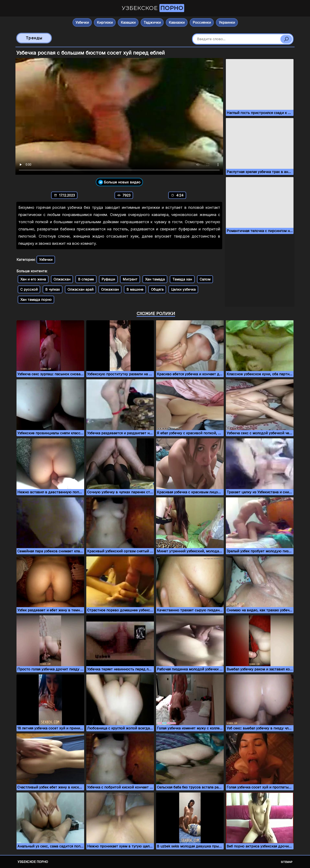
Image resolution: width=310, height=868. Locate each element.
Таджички (152, 22)
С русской (29, 289)
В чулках (53, 289)
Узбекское (153, 8)
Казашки (128, 22)
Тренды (34, 38)
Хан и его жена (33, 279)
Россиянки (202, 22)
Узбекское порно (33, 862)
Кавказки (177, 22)
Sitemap (287, 862)
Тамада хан (182, 279)
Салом (205, 279)
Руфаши (108, 279)
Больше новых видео (119, 182)
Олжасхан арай (80, 289)
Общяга (157, 289)
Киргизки (105, 22)
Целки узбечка (183, 289)
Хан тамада (155, 279)
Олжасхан (62, 279)
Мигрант (130, 279)
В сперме (86, 279)
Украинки (227, 22)
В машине (135, 289)
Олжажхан (110, 289)
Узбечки (82, 22)
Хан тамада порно (36, 300)
